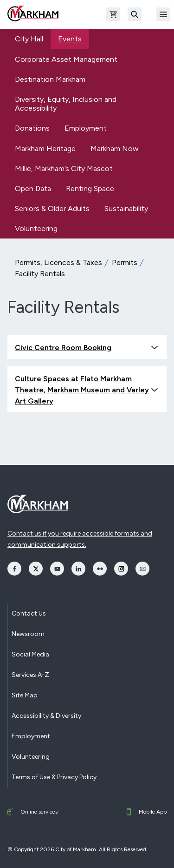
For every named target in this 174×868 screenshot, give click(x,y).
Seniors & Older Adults (52, 209)
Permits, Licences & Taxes (58, 262)
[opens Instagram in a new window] (121, 569)
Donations (32, 128)
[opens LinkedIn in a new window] (78, 569)
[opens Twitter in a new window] (36, 569)
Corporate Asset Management (66, 59)
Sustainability (126, 209)
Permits (125, 262)
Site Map (25, 695)
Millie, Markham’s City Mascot (64, 169)
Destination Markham (50, 79)
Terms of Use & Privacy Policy (54, 777)
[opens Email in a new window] (142, 569)
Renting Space (90, 189)
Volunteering (36, 229)
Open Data (33, 189)
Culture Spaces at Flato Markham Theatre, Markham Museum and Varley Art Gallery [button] (87, 390)
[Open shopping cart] (113, 14)
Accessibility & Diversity (46, 716)
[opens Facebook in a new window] (14, 569)
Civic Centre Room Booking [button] (87, 348)
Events (70, 39)
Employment (86, 128)
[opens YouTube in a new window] (57, 569)
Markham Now (115, 149)
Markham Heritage (45, 149)
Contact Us (29, 613)
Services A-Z (30, 675)
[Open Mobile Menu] (163, 14)
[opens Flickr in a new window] (100, 569)
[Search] (135, 14)
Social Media (30, 654)
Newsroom (28, 634)
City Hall (29, 39)
